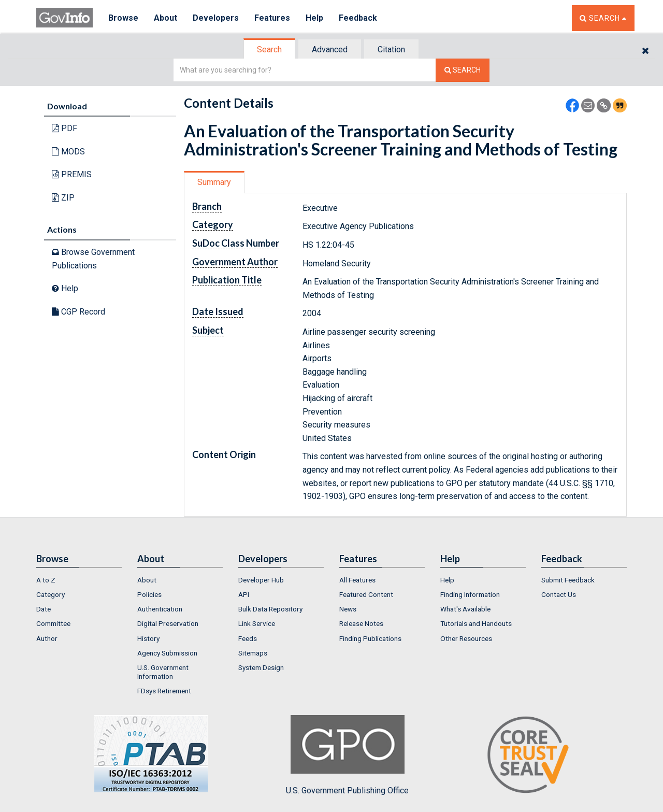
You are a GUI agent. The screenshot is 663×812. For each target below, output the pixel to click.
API (244, 594)
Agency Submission (167, 653)
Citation (391, 49)
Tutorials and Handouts (476, 623)
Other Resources (466, 638)
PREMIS (72, 174)
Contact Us (559, 594)
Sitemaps (253, 653)
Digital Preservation (168, 623)
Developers (216, 18)
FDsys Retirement (164, 691)
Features (272, 18)
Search (269, 49)
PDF (64, 128)
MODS (68, 152)
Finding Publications (370, 638)
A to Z (46, 580)
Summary (214, 182)
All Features (357, 580)
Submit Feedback (568, 580)
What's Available (465, 609)
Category (51, 594)
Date (44, 609)
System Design (261, 667)
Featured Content (366, 594)
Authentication (160, 609)
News (348, 609)
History (148, 638)
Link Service (257, 623)
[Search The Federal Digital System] (463, 70)
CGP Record (78, 312)
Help (314, 18)
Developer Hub (261, 580)
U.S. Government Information (163, 672)
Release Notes (361, 623)
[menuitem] (79, 580)
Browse (123, 18)
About (165, 18)
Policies (149, 594)
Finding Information (470, 594)
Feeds (248, 638)
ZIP (63, 198)
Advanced (330, 49)
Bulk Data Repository (270, 609)
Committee (53, 623)
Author (47, 638)
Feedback (358, 18)
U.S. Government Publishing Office (347, 755)
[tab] (270, 49)
